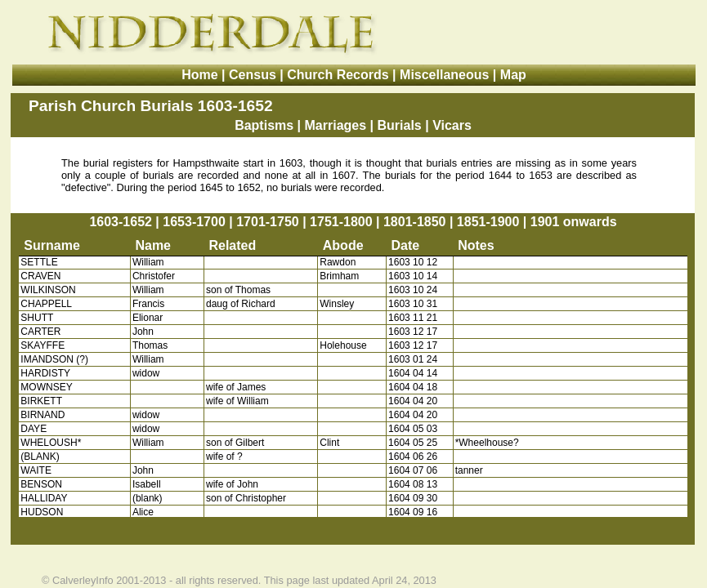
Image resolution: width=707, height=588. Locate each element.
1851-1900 (488, 222)
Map (513, 75)
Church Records (338, 75)
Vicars (452, 125)
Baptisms (264, 125)
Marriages (336, 125)
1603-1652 (121, 222)
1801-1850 (415, 222)
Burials (400, 125)
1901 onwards (574, 222)
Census (253, 75)
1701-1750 (268, 222)
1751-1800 (341, 222)
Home (199, 75)
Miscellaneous (444, 75)
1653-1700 (194, 222)
